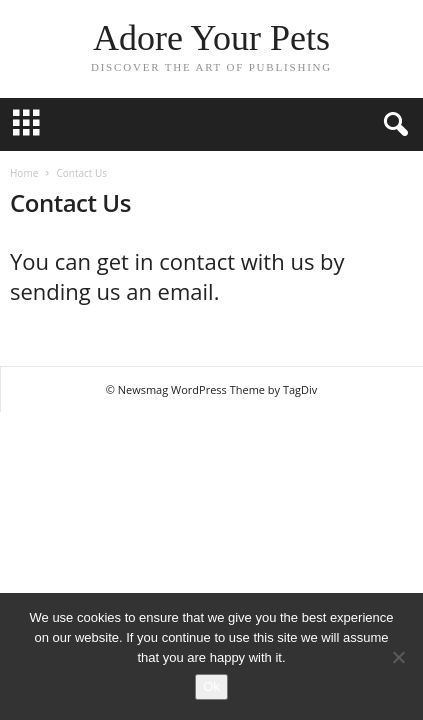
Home (24, 173)
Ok (211, 686)
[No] (398, 657)
